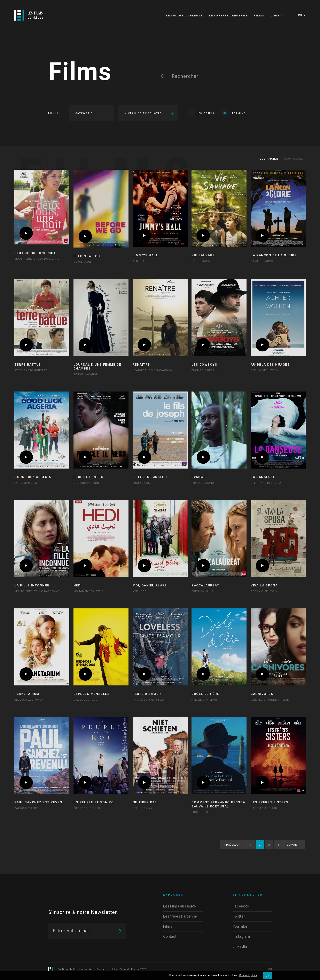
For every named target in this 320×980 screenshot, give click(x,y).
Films (80, 73)
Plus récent (295, 159)
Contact (101, 969)
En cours (201, 113)
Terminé (233, 113)
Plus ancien (268, 159)
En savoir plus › (248, 976)
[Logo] (29, 15)
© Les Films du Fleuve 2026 (129, 969)
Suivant (294, 845)
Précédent (233, 845)
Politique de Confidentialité (75, 969)
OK (267, 976)
